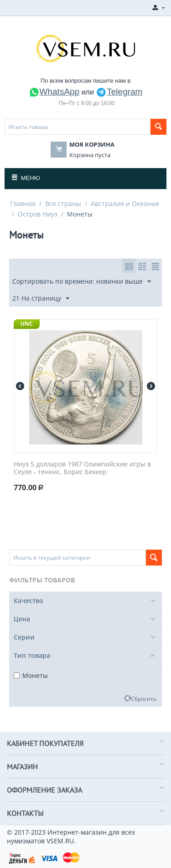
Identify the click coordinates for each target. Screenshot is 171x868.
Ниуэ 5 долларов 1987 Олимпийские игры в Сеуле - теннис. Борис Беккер (82, 468)
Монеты (31, 675)
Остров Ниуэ (38, 214)
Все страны (63, 204)
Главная (23, 204)
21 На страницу (41, 299)
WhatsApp (54, 92)
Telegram (119, 92)
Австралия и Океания (125, 204)
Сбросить (144, 699)
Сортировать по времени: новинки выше (82, 282)
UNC (27, 324)
